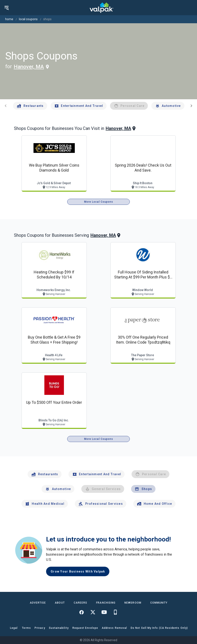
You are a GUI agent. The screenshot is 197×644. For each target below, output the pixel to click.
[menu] (7, 8)
